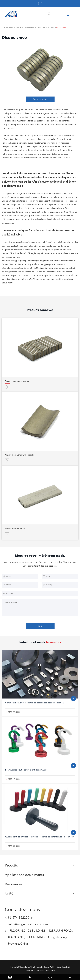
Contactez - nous (40, 99)
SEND (40, 626)
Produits (19, 28)
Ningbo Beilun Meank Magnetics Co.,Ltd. (34, 967)
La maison (10, 28)
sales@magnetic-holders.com (28, 924)
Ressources (14, 884)
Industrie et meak (40, 642)
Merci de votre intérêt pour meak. (40, 556)
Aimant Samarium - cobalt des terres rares (39, 28)
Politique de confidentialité (45, 970)
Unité (9, 894)
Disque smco (61, 28)
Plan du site (29, 970)
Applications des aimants (24, 875)
